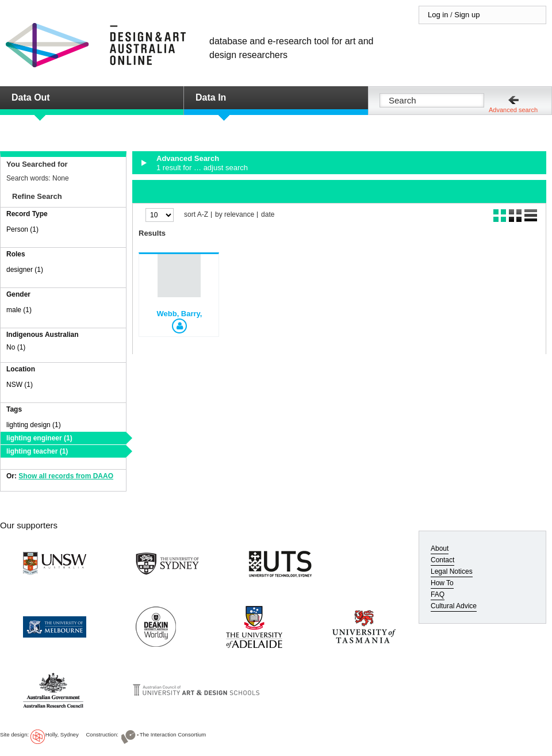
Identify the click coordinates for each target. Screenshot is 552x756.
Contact (442, 560)
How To (442, 583)
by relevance (235, 215)
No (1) (16, 347)
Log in (438, 15)
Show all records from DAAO (66, 476)
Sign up (467, 15)
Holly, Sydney (62, 734)
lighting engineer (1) (39, 438)
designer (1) (25, 270)
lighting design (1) (34, 425)
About (440, 548)
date (268, 215)
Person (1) (22, 229)
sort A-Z (196, 215)
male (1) (19, 310)
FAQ (438, 594)
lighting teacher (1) (37, 451)
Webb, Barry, (180, 314)
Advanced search (513, 110)
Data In (211, 97)
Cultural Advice (454, 606)
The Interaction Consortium (173, 734)
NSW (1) (20, 385)
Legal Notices (452, 571)
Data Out (31, 97)
